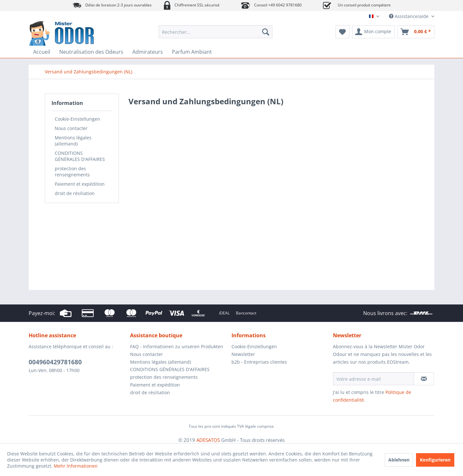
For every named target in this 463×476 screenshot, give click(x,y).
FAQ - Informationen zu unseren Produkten (177, 346)
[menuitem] (216, 32)
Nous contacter (71, 128)
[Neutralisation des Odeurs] (91, 52)
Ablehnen (399, 460)
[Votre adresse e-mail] (373, 379)
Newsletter (243, 354)
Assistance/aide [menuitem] (409, 16)
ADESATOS (208, 440)
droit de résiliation (75, 193)
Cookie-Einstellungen (77, 119)
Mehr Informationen (76, 466)
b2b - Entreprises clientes (259, 362)
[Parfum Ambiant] (192, 52)
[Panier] (416, 32)
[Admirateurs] (148, 52)
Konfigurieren (435, 460)
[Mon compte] (373, 32)
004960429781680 (55, 362)
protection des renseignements (72, 172)
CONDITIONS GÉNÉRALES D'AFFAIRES (80, 156)
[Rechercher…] (216, 32)
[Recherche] (266, 32)
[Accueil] (42, 52)
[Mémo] (342, 32)
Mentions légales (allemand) (73, 141)
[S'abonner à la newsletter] (424, 379)
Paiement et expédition (80, 184)
